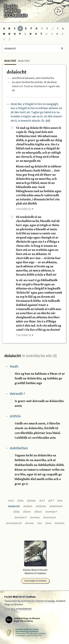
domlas (30, 523)
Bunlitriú (24, 61)
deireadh (17, 394)
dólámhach (56, 506)
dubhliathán (19, 448)
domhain (51, 512)
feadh (14, 366)
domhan (35, 517)
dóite (20, 501)
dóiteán (31, 501)
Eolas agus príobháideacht (18, 609)
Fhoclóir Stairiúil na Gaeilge (41, 601)
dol (47, 120)
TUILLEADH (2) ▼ (25, 209)
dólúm (38, 512)
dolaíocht (14, 506)
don (40, 523)
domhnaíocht (14, 523)
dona (48, 523)
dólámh (28, 506)
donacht (60, 523)
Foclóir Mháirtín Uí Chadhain (20, 597)
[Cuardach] (34, 48)
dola (60, 501)
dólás (16, 512)
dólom (27, 512)
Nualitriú (10, 61)
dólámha (41, 506)
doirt (11, 501)
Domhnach (50, 517)
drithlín (15, 416)
